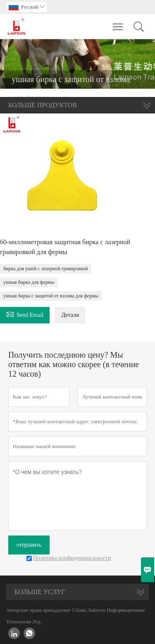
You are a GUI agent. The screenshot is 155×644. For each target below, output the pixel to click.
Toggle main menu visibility (118, 23)
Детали (70, 315)
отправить (29, 545)
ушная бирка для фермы (29, 282)
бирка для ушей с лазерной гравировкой (45, 269)
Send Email (25, 314)
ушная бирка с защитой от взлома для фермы (51, 296)
